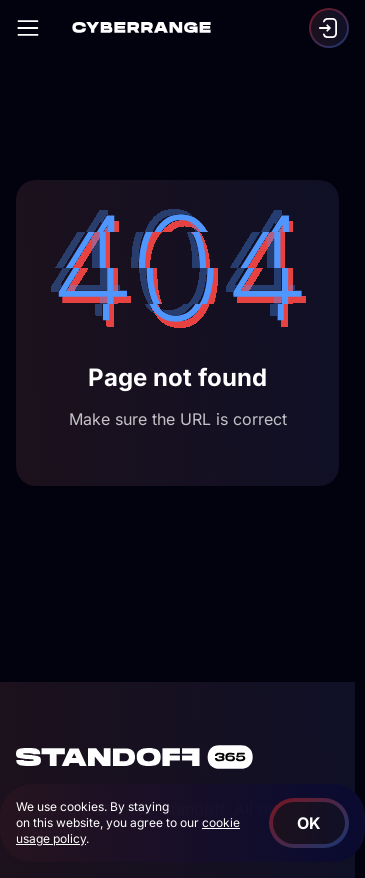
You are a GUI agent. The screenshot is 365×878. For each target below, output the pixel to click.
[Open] (28, 28)
